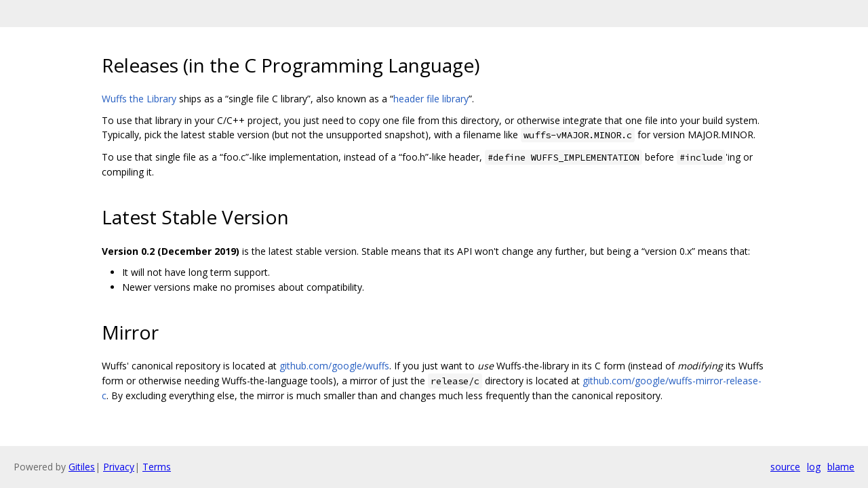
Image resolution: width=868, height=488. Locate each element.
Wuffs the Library (139, 99)
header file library (431, 99)
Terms (157, 467)
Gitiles (82, 467)
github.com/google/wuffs (334, 366)
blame (841, 467)
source (785, 467)
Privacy (119, 467)
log (814, 467)
